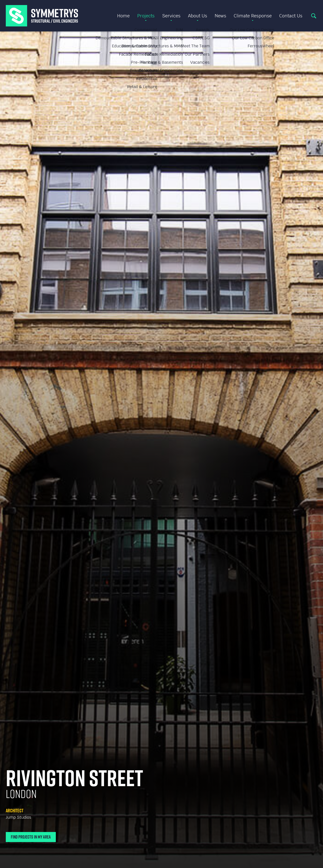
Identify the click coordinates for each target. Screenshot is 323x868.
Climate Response (253, 16)
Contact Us (291, 16)
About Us (198, 16)
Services (171, 16)
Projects (146, 16)
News (220, 16)
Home (123, 16)
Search (314, 16)
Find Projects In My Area (31, 837)
